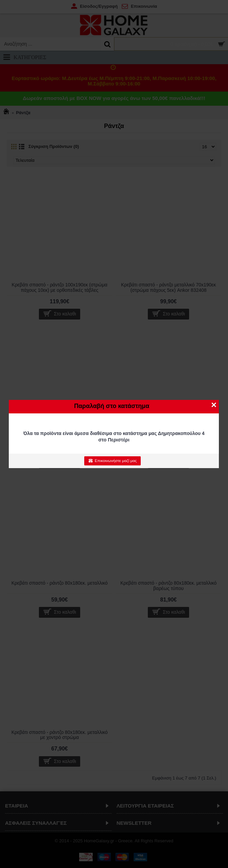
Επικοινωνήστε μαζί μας (112, 461)
